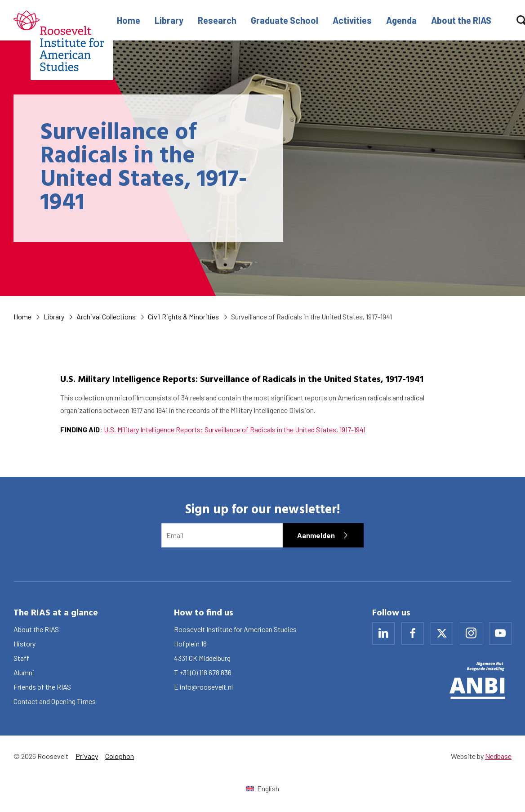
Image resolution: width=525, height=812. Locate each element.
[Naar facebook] (413, 633)
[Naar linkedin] (383, 633)
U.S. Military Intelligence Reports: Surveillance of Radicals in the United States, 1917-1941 (235, 429)
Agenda (401, 20)
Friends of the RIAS (42, 687)
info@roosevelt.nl (206, 687)
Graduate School (285, 20)
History (24, 644)
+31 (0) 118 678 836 (205, 672)
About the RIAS (461, 20)
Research (217, 20)
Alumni (24, 672)
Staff (21, 658)
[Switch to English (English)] (262, 788)
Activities (352, 20)
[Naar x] (442, 633)
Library (169, 20)
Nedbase (498, 756)
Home (129, 20)
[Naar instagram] (471, 633)
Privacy (87, 756)
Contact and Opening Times (55, 701)
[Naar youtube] (500, 633)
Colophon (120, 756)
